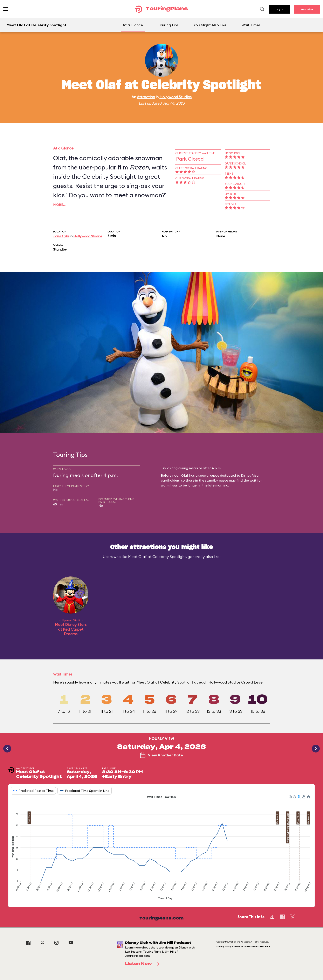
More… (59, 205)
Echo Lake (61, 236)
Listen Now (143, 964)
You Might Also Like (210, 25)
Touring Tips (168, 25)
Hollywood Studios (176, 97)
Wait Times (251, 25)
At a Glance (133, 25)
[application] (161, 848)
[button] (290, 797)
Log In (279, 9)
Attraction (146, 97)
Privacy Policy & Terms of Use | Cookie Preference (243, 946)
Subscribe (307, 9)
